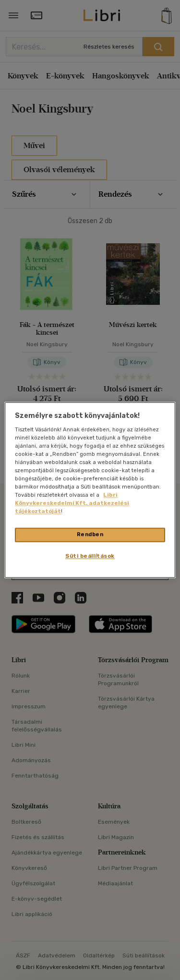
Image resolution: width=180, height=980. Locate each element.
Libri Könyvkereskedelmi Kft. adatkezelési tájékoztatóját (72, 503)
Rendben (90, 535)
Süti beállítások (90, 556)
